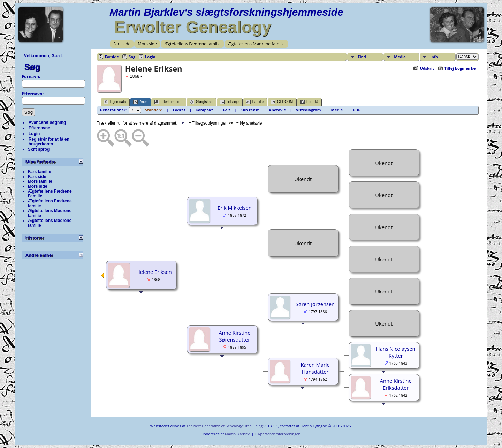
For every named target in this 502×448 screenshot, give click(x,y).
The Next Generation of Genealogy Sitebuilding (225, 426)
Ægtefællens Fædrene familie (192, 44)
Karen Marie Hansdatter (315, 368)
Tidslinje (229, 102)
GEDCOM (282, 102)
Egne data (115, 102)
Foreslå (309, 102)
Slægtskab (201, 102)
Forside (112, 57)
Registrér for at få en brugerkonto (49, 142)
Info (434, 57)
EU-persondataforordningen (277, 434)
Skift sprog (39, 149)
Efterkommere (169, 102)
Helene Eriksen (154, 272)
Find (362, 57)
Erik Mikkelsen (235, 208)
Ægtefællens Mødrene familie (256, 44)
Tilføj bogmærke (460, 68)
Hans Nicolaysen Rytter (396, 352)
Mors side (147, 44)
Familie (255, 102)
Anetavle (277, 110)
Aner (140, 102)
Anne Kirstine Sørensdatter (234, 336)
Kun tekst (249, 110)
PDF (356, 110)
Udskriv (427, 68)
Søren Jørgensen (315, 304)
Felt (227, 110)
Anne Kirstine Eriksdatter (396, 384)
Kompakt (204, 110)
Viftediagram (309, 110)
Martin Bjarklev (237, 434)
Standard (154, 110)
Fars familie (40, 172)
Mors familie (40, 181)
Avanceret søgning (47, 122)
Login (34, 134)
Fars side (122, 44)
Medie (400, 57)
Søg (32, 67)
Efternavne (39, 128)
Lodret (179, 110)
